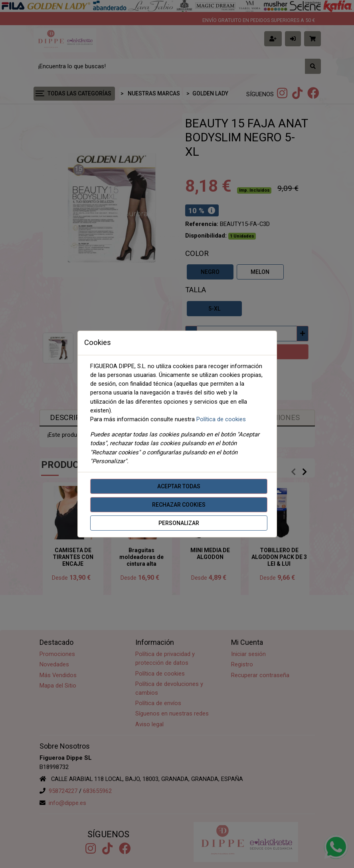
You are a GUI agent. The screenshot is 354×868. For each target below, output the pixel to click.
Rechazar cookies (179, 505)
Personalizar (179, 523)
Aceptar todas (179, 486)
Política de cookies (221, 419)
